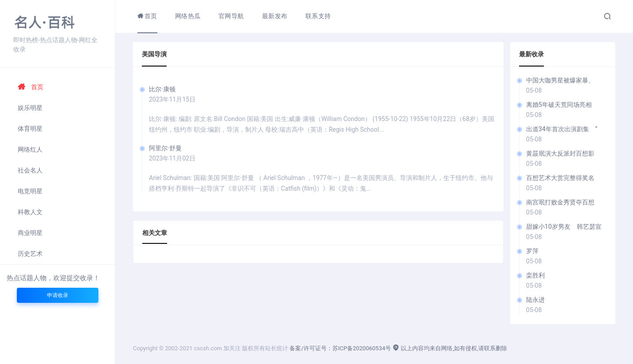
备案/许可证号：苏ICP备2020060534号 (340, 348)
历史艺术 (30, 254)
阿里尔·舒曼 (165, 148)
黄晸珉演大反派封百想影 (560, 153)
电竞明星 (30, 191)
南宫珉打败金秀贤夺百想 (560, 202)
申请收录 (58, 295)
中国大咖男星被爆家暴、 (560, 80)
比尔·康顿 (162, 89)
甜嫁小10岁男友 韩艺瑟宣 (564, 227)
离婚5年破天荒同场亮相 (562, 105)
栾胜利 (535, 275)
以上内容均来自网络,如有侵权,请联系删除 (449, 348)
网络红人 (30, 149)
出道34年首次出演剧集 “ (562, 129)
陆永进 (535, 300)
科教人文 (30, 212)
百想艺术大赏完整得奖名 (560, 178)
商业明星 (30, 233)
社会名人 (30, 170)
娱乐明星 (30, 108)
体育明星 (30, 129)
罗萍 (532, 251)
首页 (31, 87)
